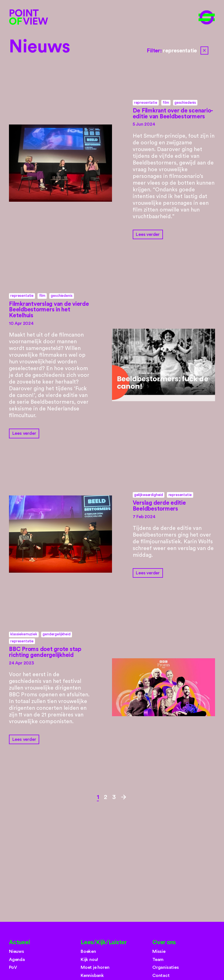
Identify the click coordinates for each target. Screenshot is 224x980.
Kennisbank (92, 976)
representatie (146, 103)
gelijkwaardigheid (149, 495)
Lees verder (148, 234)
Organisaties (166, 967)
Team (158, 960)
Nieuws (39, 47)
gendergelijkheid (57, 634)
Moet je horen (95, 967)
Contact (161, 976)
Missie (159, 951)
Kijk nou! (89, 960)
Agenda (17, 960)
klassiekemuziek (24, 634)
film (166, 103)
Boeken (88, 951)
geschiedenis (185, 103)
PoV (13, 967)
